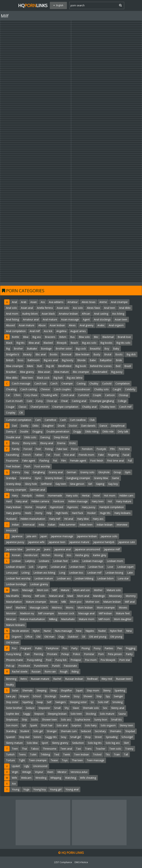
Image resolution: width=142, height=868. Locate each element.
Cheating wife (49, 395)
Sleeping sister (78, 702)
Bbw (26, 337)
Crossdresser (82, 389)
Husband (11, 519)
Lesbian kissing (114, 573)
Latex (75, 561)
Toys (65, 760)
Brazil (128, 366)
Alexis (72, 325)
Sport (45, 743)
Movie (54, 602)
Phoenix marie (14, 660)
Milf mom (104, 619)
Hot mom (110, 495)
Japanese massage (62, 536)
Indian (15, 525)
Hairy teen (98, 501)
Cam (38, 420)
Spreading (112, 737)
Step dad (24, 737)
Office (29, 637)
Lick (31, 567)
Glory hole (31, 484)
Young (16, 789)
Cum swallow (78, 420)
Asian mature (27, 325)
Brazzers (50, 337)
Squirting (27, 702)
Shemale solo (91, 708)
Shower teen (49, 720)
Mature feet (123, 613)
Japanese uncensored (87, 549)
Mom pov (76, 602)
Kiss (69, 555)
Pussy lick (61, 660)
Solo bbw (32, 743)
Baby (116, 349)
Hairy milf (55, 519)
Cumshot (84, 395)
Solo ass (66, 720)
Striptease (12, 720)
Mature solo (114, 590)
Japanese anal (63, 549)
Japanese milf (112, 549)
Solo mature (107, 714)
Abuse (42, 325)
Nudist (102, 631)
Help (49, 513)
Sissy (77, 696)
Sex (105, 708)
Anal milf (35, 331)
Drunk (61, 426)
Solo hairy (91, 725)
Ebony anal (47, 443)
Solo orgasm (108, 725)
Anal (14, 302)
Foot (57, 455)
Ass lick (48, 331)
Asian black (48, 314)
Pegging (131, 648)
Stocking (91, 714)
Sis (92, 702)
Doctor (73, 426)
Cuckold (107, 383)
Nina (129, 631)
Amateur (73, 302)
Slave (76, 708)
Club (92, 420)
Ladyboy (30, 561)
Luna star (123, 578)
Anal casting (101, 314)
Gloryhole (104, 472)
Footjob (101, 449)
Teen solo (115, 749)
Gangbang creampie (78, 478)
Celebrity (130, 389)
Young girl (56, 789)
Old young (116, 637)
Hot (110, 501)
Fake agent (29, 461)
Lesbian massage (93, 561)
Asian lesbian (57, 325)
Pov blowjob (108, 660)
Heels (28, 513)
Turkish (10, 754)
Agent (86, 319)
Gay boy (113, 484)
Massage (28, 590)
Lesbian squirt (125, 567)
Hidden (40, 495)
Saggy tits (51, 737)
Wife (14, 778)
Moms (70, 607)
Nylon (36, 631)
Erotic (73, 443)
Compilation (123, 383)
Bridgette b (13, 354)
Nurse (47, 631)
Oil (84, 637)
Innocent (11, 530)
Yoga (26, 789)
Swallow (65, 696)
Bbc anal (41, 354)
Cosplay (11, 413)
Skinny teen (126, 725)
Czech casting (28, 389)
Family (16, 449)
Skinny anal (118, 708)
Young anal (72, 789)
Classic (23, 407)
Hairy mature (124, 501)
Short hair (47, 725)
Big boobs (106, 343)
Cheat (64, 401)
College (122, 401)
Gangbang (39, 472)
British (10, 360)
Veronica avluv (79, 772)
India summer (67, 525)
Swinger (118, 696)
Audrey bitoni (30, 314)
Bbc (96, 337)
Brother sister (64, 349)
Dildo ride (108, 431)
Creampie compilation (65, 407)
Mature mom (87, 619)
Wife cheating (88, 778)
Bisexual (66, 354)
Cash (63, 420)
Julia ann (31, 536)
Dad (14, 426)
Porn (101, 654)
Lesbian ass (64, 578)
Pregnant (26, 648)
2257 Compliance (63, 862)
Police (76, 654)
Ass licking (118, 314)
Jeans (47, 549)
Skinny (107, 690)
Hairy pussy (89, 507)
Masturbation (14, 602)
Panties (109, 648)
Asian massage (70, 319)
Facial (126, 455)
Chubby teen (108, 407)
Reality (10, 685)
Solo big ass (113, 743)
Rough (64, 672)
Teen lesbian (81, 754)
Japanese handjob (104, 542)
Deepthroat (118, 426)
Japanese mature (79, 542)
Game (116, 478)
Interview (122, 525)
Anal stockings (102, 319)
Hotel (97, 495)
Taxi (78, 749)
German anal (38, 490)
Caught (117, 389)
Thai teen (77, 760)
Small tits (116, 720)
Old (38, 637)
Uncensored (40, 766)
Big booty (68, 360)
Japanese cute (127, 542)
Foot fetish (97, 461)
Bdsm (63, 337)
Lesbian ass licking (44, 573)
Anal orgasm (116, 325)
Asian (34, 302)
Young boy (40, 789)
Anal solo (11, 308)
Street (98, 737)
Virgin (15, 772)
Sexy (63, 737)
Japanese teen (57, 542)
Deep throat (61, 437)
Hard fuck (77, 513)
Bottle (15, 337)
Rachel (57, 679)
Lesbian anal (58, 567)
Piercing (38, 654)
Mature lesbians (15, 625)
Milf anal (130, 602)
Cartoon (110, 395)
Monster (11, 613)
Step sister (12, 702)
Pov (14, 648)
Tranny (129, 749)
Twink (67, 754)
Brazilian (11, 372)
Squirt (79, 690)
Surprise (76, 725)
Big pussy (117, 372)
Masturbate (68, 619)
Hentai (86, 495)
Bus (72, 337)
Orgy (61, 637)
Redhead (92, 679)
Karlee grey (100, 555)
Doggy (77, 431)
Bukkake (32, 349)
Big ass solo (89, 343)
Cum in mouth (14, 401)
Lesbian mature (44, 578)
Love (110, 567)
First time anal (115, 461)
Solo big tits (95, 743)
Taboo (35, 749)
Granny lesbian (54, 478)
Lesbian (16, 561)
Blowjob (62, 343)
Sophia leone (83, 720)
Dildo (35, 426)
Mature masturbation (32, 619)
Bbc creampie (81, 372)
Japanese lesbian (87, 536)
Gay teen (61, 484)
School (37, 696)
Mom (15, 590)
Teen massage (95, 760)
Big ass (37, 337)
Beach (74, 343)
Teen (15, 749)
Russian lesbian (74, 679)
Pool (49, 660)
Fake (101, 455)
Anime (103, 302)
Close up (52, 401)
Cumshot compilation (19, 420)
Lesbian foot (96, 567)
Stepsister (44, 708)
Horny (39, 513)
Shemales (116, 731)
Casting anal (79, 401)
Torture (10, 760)
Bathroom (34, 360)
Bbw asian (44, 372)
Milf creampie (46, 613)
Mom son (43, 590)
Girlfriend (46, 484)
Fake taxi (62, 449)
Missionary (115, 596)
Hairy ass (98, 519)
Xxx (14, 784)
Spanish (11, 737)
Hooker (91, 513)
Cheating (11, 389)
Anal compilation (16, 331)
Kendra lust (31, 555)
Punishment (41, 666)
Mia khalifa (12, 596)
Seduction (78, 743)
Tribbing (45, 754)
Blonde (81, 360)
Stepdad (130, 731)
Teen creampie (38, 760)
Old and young (98, 637)
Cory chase (31, 395)
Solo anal (62, 725)
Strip (24, 720)
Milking (53, 619)
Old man (49, 637)
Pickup (65, 654)
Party (74, 648)
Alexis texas (89, 302)
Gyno (38, 478)
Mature (65, 590)
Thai (24, 749)
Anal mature (50, 319)
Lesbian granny (39, 584)
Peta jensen (115, 654)
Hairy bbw (83, 519)
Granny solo (87, 472)
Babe (93, 360)
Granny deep (13, 484)
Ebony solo (30, 443)
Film (64, 461)
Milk (64, 602)
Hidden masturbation (33, 519)
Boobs (54, 354)
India (41, 525)
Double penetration (58, 431)
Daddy (25, 426)
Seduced (86, 731)
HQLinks (33, 5)
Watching (71, 778)
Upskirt (16, 766)
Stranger (52, 731)
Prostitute (24, 666)
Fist (55, 461)
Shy (67, 708)
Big (8, 349)
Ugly (27, 766)
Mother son (92, 602)
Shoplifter (66, 690)
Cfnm (17, 395)
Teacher (100, 749)
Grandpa (11, 478)
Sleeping (41, 690)
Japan (44, 536)
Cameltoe (50, 420)
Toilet (33, 754)
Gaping (100, 484)
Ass (43, 302)
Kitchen (46, 555)
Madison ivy (27, 613)
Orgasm (17, 637)
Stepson (39, 714)
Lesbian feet (61, 561)
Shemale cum (69, 731)
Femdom (87, 449)
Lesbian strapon (15, 567)
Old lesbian (12, 642)
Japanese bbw (14, 549)
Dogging (37, 431)
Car (8, 395)
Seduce (30, 708)
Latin (130, 573)
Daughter (48, 426)
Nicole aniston (20, 631)
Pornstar (89, 654)
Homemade (55, 495)
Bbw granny (27, 372)
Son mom (12, 725)
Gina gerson (77, 484)
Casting (81, 383)
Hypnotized (56, 507)
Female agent (78, 461)
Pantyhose (52, 648)
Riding (75, 672)
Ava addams (56, 302)
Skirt (126, 743)
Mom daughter (123, 619)
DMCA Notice (81, 862)
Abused (10, 325)
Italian (52, 525)
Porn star (125, 660)
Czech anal (68, 395)
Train (117, 754)
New (79, 631)
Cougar (10, 407)
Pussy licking (13, 654)
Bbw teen (27, 378)
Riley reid (107, 679)
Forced (28, 449)
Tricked (97, 754)
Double (24, 431)
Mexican (11, 619)
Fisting (49, 449)
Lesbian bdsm (105, 578)
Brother (18, 349)
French (27, 455)
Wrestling (41, 778)
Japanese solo (109, 536)
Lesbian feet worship (18, 578)
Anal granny (87, 325)
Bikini (30, 366)
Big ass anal (51, 360)
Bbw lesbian (82, 354)
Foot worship (42, 466)
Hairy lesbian (13, 507)
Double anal (13, 437)
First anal (69, 455)
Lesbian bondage (16, 584)
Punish (56, 666)
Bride (119, 360)
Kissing (58, 555)
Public (39, 648)
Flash (27, 466)
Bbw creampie (14, 366)
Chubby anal (89, 407)
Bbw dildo (12, 378)
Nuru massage (63, 631)
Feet (38, 449)
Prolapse (76, 660)
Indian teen (86, 525)
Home (29, 507)
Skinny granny (60, 743)
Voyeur (39, 772)
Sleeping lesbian (57, 714)
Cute (29, 401)
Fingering (113, 455)
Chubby (94, 383)
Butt (40, 366)
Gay (26, 472)
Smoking (117, 702)
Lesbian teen (77, 567)
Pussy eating (34, 660)
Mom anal (83, 596)
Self (49, 702)
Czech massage (21, 383)
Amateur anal (31, 319)
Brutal (108, 354)
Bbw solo (84, 337)
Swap (40, 702)
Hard (9, 501)
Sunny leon (101, 720)
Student (25, 731)
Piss (65, 648)
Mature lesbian (112, 602)
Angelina (61, 331)
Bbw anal (34, 343)
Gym (128, 472)
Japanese (17, 536)
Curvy (39, 401)
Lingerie (42, 567)
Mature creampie (36, 602)
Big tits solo (123, 343)
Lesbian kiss (76, 573)
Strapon (24, 696)
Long (62, 573)
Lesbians (44, 561)
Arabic (101, 325)
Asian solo (63, 308)
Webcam (26, 778)
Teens (22, 754)
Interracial (29, 525)
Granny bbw (101, 478)
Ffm (112, 449)
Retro (24, 679)
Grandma (25, 478)
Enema (61, 443)
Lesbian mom (115, 561)
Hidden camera (40, 501)
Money (27, 596)
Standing (11, 731)
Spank (34, 725)
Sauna (122, 714)
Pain (27, 654)
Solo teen (76, 714)
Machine (21, 607)
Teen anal (66, 749)
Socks (35, 720)
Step (99, 696)
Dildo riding (92, 431)
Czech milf (125, 407)
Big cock (81, 349)
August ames (78, 331)
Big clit (50, 366)
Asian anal (27, 308)
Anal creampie (119, 302)
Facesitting (12, 455)
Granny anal (56, 472)
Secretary (100, 731)
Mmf (9, 607)
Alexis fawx (93, 308)
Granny (16, 472)
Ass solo (78, 308)
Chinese (45, 389)
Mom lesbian (85, 607)
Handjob (27, 495)
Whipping (56, 778)
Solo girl (38, 731)
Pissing (86, 648)
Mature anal (56, 596)
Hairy (15, 495)
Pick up (10, 666)
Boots (119, 354)
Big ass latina (75, 378)
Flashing (44, 461)
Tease (54, 760)
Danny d (11, 431)
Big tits (20, 343)
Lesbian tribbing (84, 578)
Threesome (50, 749)
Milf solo (40, 596)
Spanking (120, 690)
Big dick (131, 354)
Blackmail (108, 337)
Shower (88, 696)
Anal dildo (125, 308)
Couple (97, 395)
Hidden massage (78, 501)
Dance (103, 426)
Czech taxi (40, 383)
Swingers (61, 702)
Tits (108, 754)
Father (39, 455)
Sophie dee (13, 714)
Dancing (45, 437)
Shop (88, 737)
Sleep (54, 690)
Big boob (81, 366)
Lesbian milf (94, 573)
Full (130, 461)
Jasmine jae (33, 549)
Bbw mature (61, 372)
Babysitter (106, 360)
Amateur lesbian (68, 314)
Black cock (43, 378)
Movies (123, 607)
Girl (90, 484)
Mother (98, 590)
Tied (57, 754)
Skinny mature (14, 743)
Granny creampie (16, 490)
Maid (70, 596)
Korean (16, 555)
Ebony (15, 443)
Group (117, 472)
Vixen (50, 772)
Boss (20, 360)
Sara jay (11, 696)
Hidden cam (126, 495)
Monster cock (66, 613)
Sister (15, 690)
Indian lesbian (105, 525)
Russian (36, 672)
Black (9, 343)
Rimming (11, 679)
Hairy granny (13, 513)
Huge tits (105, 513)
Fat (48, 455)
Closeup (123, 395)
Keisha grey (82, 555)
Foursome (12, 461)
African (86, 314)
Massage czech (39, 607)
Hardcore (59, 501)
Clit (21, 413)
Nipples (90, 631)
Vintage (27, 772)
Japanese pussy (15, 542)
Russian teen (124, 679)
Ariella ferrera (45, 308)
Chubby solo (101, 389)
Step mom (93, 690)
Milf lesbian (105, 613)
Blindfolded (65, 366)
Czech (54, 383)
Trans (88, 749)
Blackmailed (100, 372)
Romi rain (50, 672)
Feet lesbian (13, 466)
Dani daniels (88, 426)
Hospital (41, 507)
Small (57, 708)
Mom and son (82, 590)
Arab (24, 302)
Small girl (75, 737)
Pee (120, 648)
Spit (24, 725)
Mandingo (99, 596)
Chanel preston (39, 407)
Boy (107, 349)
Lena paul (12, 573)
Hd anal (69, 519)
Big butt (58, 378)
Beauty (27, 354)
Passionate (70, 666)
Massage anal (86, 613)
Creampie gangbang (102, 401)
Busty (97, 354)
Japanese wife (36, 542)
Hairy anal (21, 501)
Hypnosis (72, 507)
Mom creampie (106, 607)
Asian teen (121, 319)
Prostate (52, 654)
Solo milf (103, 702)
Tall (126, 754)
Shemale (27, 690)
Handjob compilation (112, 507)
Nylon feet (116, 631)
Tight (22, 760)
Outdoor (73, 637)
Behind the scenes (101, 366)
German (71, 472)
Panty (129, 654)
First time (124, 449)
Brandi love (124, 337)
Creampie (67, 383)
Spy (108, 696)
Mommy (131, 596)
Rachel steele (20, 672)
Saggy (27, 714)
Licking (25, 573)
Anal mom (12, 314)
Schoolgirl (127, 737)
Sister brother (14, 708)
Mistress (57, 607)
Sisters (37, 737)
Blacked (48, 343)
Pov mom (91, 660)
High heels (62, 513)
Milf (55, 590)
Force (74, 449)
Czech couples (62, 389)
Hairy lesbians (122, 513)
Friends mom (86, 455)
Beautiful (95, 349)
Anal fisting (12, 319)
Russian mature (40, 679)
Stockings (50, 696)
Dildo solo (30, 437)
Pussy (97, 648)
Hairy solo (72, 495)
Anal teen (110, 308)
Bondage (46, 349)
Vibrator (62, 772)
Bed (118, 366)
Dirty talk (123, 431)
